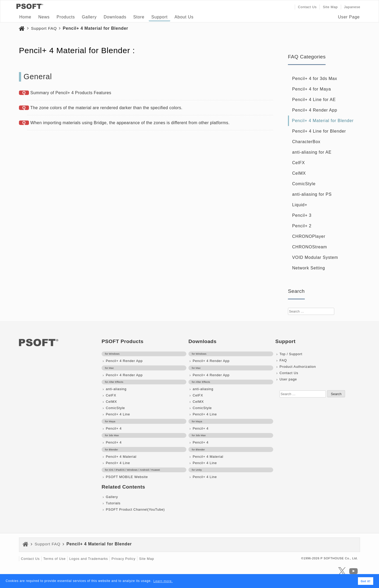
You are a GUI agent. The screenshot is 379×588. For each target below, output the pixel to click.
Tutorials (113, 503)
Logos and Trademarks (89, 559)
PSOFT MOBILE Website (127, 477)
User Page (349, 17)
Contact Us (307, 7)
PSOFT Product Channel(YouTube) (135, 509)
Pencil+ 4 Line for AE (314, 100)
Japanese (352, 7)
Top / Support (291, 354)
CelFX (298, 163)
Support (159, 17)
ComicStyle (304, 184)
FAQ (283, 360)
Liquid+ (300, 205)
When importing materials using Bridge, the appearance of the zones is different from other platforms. (130, 123)
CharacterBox (306, 142)
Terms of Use (54, 559)
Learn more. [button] (163, 581)
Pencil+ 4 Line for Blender (319, 131)
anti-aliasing (116, 389)
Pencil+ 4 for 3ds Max (315, 79)
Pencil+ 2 (302, 226)
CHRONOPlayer (309, 236)
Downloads (115, 17)
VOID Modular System (315, 257)
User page (288, 379)
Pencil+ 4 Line (118, 414)
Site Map (330, 7)
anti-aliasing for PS (312, 194)
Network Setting (309, 268)
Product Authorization (298, 367)
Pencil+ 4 (114, 428)
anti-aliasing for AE (312, 152)
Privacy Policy (124, 559)
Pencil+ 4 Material (121, 457)
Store (139, 17)
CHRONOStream (310, 247)
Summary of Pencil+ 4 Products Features (71, 93)
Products (66, 17)
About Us (184, 17)
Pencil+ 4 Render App (315, 110)
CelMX (299, 173)
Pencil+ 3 (302, 215)
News (44, 17)
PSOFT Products (123, 341)
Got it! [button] (365, 581)
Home (25, 17)
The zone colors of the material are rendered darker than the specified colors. (106, 108)
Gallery (89, 17)
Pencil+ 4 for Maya (311, 89)
